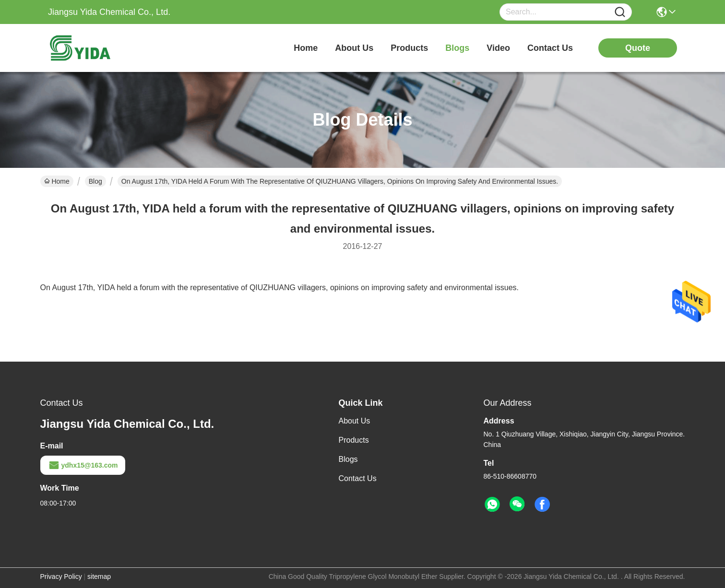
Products (354, 440)
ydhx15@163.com (83, 465)
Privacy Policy (61, 576)
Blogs (348, 459)
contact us (550, 48)
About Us (355, 421)
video (498, 48)
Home (306, 48)
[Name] (620, 12)
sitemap (99, 576)
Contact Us (358, 478)
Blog (95, 181)
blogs (457, 48)
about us (354, 48)
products (409, 48)
